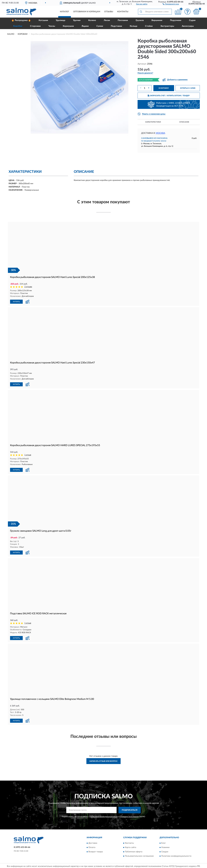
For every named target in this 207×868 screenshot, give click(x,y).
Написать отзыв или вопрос (103, 760)
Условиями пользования (129, 815)
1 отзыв (28, 455)
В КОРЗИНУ (164, 88)
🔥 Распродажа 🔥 (21, 20)
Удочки (77, 20)
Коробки (18, 26)
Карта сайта (131, 846)
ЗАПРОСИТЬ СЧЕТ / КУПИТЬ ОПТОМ (169, 96)
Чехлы (52, 26)
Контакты (123, 12)
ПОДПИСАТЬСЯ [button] (130, 809)
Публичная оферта (134, 851)
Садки (192, 20)
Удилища (61, 20)
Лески (107, 20)
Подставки (116, 26)
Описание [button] (184, 122)
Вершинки (157, 20)
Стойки (149, 26)
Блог (164, 842)
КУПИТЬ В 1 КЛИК (188, 88)
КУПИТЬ (16, 301)
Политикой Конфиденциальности (104, 815)
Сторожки (35, 26)
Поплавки (123, 20)
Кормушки (68, 26)
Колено (92, 20)
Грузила (140, 20)
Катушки (43, 20)
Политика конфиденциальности (176, 855)
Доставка (93, 842)
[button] (171, 4)
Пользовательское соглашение (139, 855)
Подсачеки (176, 20)
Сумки (100, 26)
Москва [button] (160, 133)
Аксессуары (188, 26)
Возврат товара (96, 851)
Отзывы (109, 12)
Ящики (85, 26)
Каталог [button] (65, 12)
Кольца (134, 26)
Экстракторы (167, 26)
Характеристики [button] (153, 122)
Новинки (165, 846)
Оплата (92, 846)
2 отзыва (28, 287)
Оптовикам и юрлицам (87, 12)
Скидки (165, 851)
